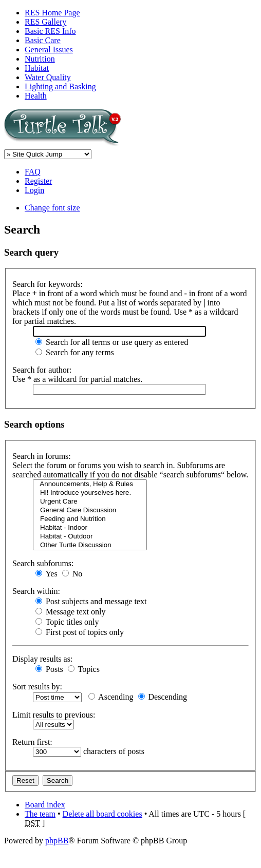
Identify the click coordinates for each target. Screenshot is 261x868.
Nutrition (40, 59)
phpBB (57, 841)
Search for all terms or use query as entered (112, 342)
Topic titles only (67, 622)
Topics (84, 669)
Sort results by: (37, 687)
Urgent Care (90, 502)
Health (36, 96)
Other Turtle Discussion (90, 545)
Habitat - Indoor (90, 528)
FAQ (33, 172)
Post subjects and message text (91, 601)
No (72, 574)
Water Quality (48, 77)
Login (34, 190)
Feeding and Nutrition (90, 519)
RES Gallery (45, 22)
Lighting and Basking (60, 86)
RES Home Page (52, 13)
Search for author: (42, 370)
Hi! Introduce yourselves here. (90, 493)
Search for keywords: (48, 284)
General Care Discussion (90, 510)
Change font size (52, 208)
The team (40, 814)
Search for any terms (75, 352)
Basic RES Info (50, 31)
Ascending (111, 697)
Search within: (36, 591)
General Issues (49, 50)
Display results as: (42, 659)
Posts (49, 669)
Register (38, 181)
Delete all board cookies (102, 814)
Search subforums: (43, 563)
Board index (45, 805)
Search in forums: (42, 456)
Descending (163, 697)
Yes (46, 574)
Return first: (32, 742)
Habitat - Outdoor (90, 537)
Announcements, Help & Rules (90, 484)
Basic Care (43, 40)
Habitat (37, 68)
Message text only (70, 612)
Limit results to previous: (54, 715)
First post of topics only (80, 632)
